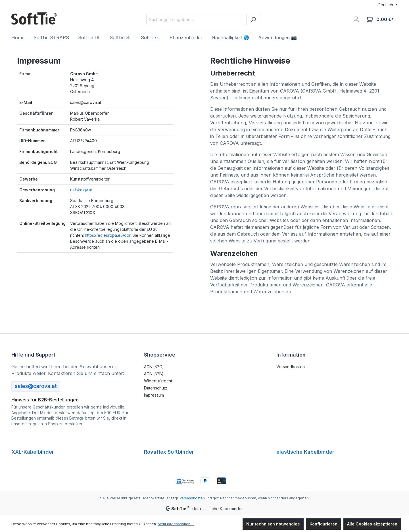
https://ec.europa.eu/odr (108, 235)
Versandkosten (291, 367)
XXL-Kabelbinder (33, 452)
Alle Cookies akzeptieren (372, 524)
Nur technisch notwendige (273, 524)
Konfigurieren (324, 524)
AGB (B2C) (154, 367)
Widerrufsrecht (158, 381)
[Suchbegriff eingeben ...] (196, 19)
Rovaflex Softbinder (169, 452)
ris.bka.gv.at (81, 190)
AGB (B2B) (154, 374)
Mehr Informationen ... (176, 524)
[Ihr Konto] (356, 19)
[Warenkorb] (380, 19)
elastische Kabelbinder (305, 452)
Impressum (154, 395)
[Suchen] (253, 19)
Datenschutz (156, 388)
